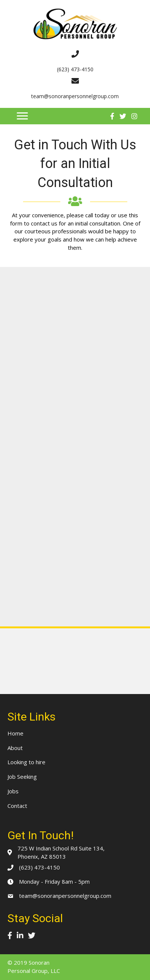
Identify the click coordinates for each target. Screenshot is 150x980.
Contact (17, 806)
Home (15, 733)
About (15, 748)
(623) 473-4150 (39, 867)
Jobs (13, 791)
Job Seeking (22, 777)
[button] (22, 116)
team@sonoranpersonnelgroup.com (65, 896)
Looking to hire (26, 762)
